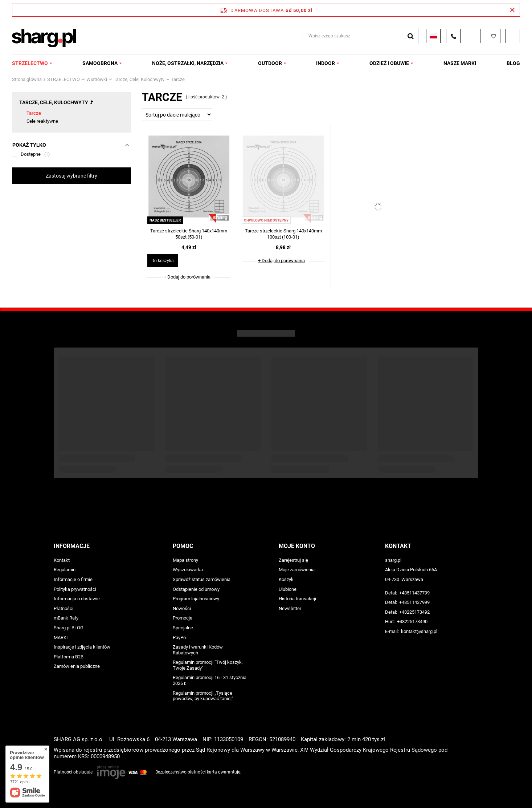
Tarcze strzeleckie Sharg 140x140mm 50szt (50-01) (189, 234)
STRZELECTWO (30, 63)
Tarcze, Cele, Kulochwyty (139, 79)
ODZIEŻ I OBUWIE (389, 63)
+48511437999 (414, 602)
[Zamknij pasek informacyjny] (512, 10)
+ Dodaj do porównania (187, 277)
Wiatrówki (97, 79)
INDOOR (326, 63)
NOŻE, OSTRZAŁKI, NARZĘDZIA (188, 63)
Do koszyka (163, 261)
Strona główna (27, 79)
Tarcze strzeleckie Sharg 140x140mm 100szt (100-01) (283, 234)
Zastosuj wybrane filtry (71, 176)
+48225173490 (412, 622)
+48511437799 (414, 593)
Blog (513, 63)
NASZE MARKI (460, 63)
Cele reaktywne (42, 121)
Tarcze (34, 113)
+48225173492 (414, 612)
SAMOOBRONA (100, 63)
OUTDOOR (270, 63)
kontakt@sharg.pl (419, 631)
